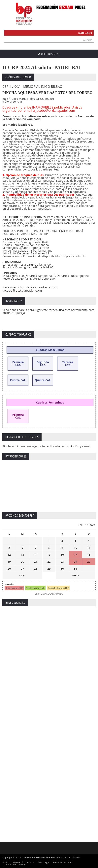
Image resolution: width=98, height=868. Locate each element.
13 (22, 555)
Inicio (5, 862)
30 (62, 569)
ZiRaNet (76, 858)
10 (76, 548)
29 (49, 569)
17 (76, 555)
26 (9, 569)
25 (89, 562)
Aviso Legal (44, 862)
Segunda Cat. (43, 363)
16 (62, 555)
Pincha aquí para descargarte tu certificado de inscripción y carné (46, 446)
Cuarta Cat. (18, 380)
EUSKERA (87, 40)
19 (9, 562)
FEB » (75, 575)
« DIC (22, 575)
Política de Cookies (16, 865)
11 (89, 548)
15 (49, 555)
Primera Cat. (18, 363)
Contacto (29, 862)
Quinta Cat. (43, 380)
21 (36, 562)
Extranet (16, 862)
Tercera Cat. (68, 363)
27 (22, 569)
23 (62, 562)
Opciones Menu (49, 54)
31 (76, 569)
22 (49, 562)
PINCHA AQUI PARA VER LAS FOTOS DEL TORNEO (47, 93)
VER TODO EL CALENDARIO (49, 594)
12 (9, 555)
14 (36, 555)
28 (36, 569)
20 (22, 562)
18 (89, 555)
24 (76, 562)
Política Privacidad (63, 862)
